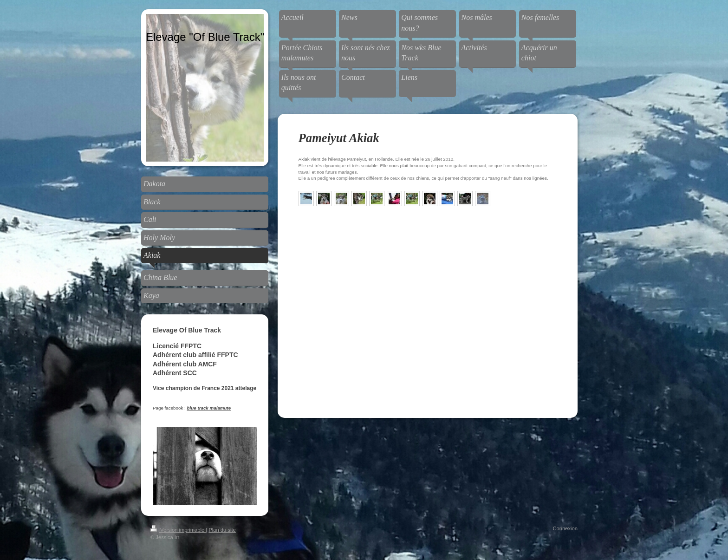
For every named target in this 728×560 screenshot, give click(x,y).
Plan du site (222, 530)
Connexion (565, 528)
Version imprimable (178, 530)
